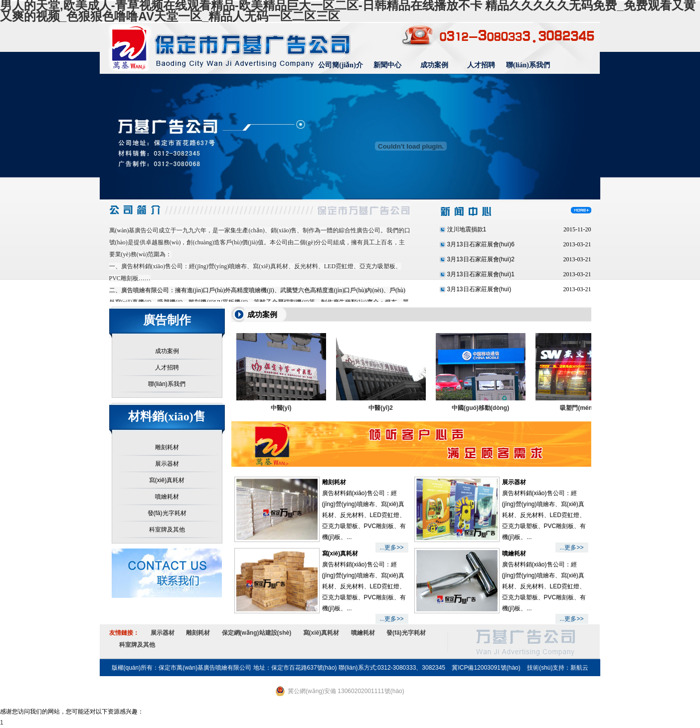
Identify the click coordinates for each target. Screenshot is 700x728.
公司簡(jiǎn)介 (341, 65)
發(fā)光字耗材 (167, 513)
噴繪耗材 (167, 497)
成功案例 (434, 65)
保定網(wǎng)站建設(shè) (257, 633)
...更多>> (391, 547)
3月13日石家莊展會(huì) (479, 289)
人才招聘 (481, 65)
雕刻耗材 (167, 447)
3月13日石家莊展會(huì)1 (481, 274)
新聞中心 (387, 65)
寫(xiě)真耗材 (167, 480)
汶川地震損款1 (467, 229)
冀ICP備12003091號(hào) (486, 668)
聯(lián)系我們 (528, 65)
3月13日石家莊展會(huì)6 (481, 244)
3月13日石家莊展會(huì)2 (481, 259)
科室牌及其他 (167, 530)
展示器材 (167, 464)
